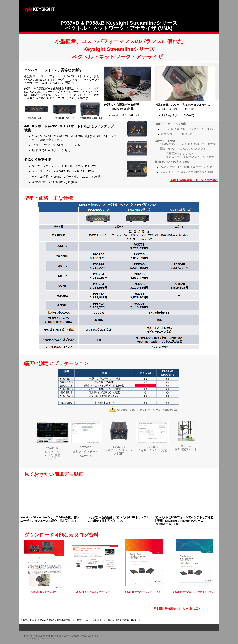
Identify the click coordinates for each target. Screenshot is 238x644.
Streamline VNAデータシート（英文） (144, 592)
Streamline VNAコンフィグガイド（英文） (194, 592)
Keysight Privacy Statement (84, 636)
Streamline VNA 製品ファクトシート (94, 592)
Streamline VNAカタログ (44, 592)
